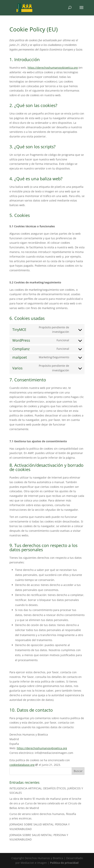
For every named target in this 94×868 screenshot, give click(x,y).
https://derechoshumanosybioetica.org (53, 68)
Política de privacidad (64, 863)
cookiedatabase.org (22, 765)
